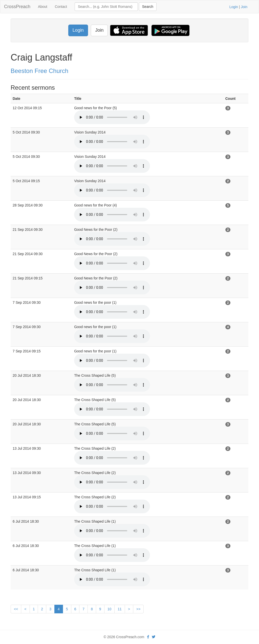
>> (138, 609)
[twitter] (154, 637)
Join (244, 7)
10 (110, 609)
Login (234, 7)
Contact (61, 7)
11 (120, 609)
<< (16, 609)
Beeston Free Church (39, 71)
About (43, 7)
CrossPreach (17, 7)
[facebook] (148, 637)
